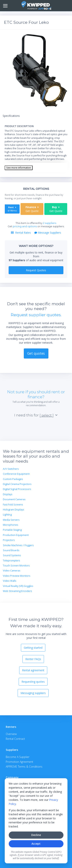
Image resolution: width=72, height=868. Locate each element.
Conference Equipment (16, 474)
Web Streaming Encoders (17, 591)
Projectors (9, 540)
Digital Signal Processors (17, 489)
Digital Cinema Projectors (17, 484)
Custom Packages (13, 479)
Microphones (11, 525)
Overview (11, 734)
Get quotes (36, 353)
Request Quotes (36, 270)
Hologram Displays (14, 510)
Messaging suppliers (33, 693)
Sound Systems (12, 555)
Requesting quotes (33, 682)
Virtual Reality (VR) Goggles (18, 586)
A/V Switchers (11, 469)
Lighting (7, 515)
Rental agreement (33, 670)
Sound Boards (11, 550)
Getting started (33, 648)
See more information (19, 168)
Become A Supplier (18, 757)
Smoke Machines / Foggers (18, 545)
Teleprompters (12, 561)
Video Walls (10, 581)
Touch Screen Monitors (16, 566)
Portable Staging (12, 530)
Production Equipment (16, 535)
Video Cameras (12, 571)
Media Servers (11, 520)
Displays (8, 494)
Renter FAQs (33, 659)
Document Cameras (14, 499)
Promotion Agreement (19, 762)
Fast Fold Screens (13, 505)
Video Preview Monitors (17, 576)
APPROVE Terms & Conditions (24, 767)
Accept (36, 844)
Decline (36, 835)
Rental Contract (15, 739)
